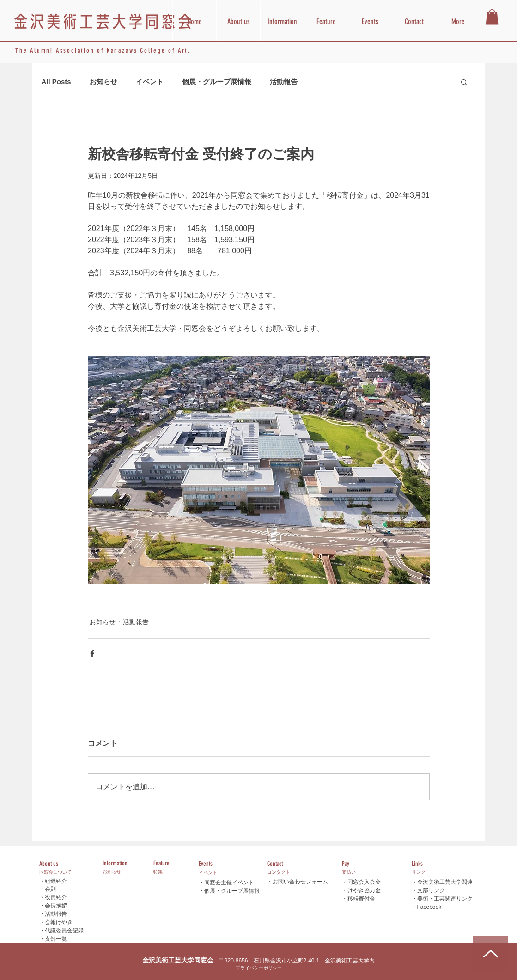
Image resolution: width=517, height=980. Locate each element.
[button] (492, 17)
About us (49, 864)
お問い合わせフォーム (300, 882)
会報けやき (59, 922)
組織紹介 (56, 881)
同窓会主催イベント (229, 883)
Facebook (429, 907)
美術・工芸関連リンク (445, 899)
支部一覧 (56, 939)
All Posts (56, 82)
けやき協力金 (364, 890)
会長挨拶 (56, 906)
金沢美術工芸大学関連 (445, 882)
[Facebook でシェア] (92, 654)
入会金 (372, 882)
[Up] (490, 953)
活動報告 (284, 82)
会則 (50, 889)
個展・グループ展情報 (217, 82)
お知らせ (103, 82)
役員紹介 (56, 897)
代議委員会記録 (64, 931)
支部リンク (431, 890)
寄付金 (367, 898)
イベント (150, 82)
